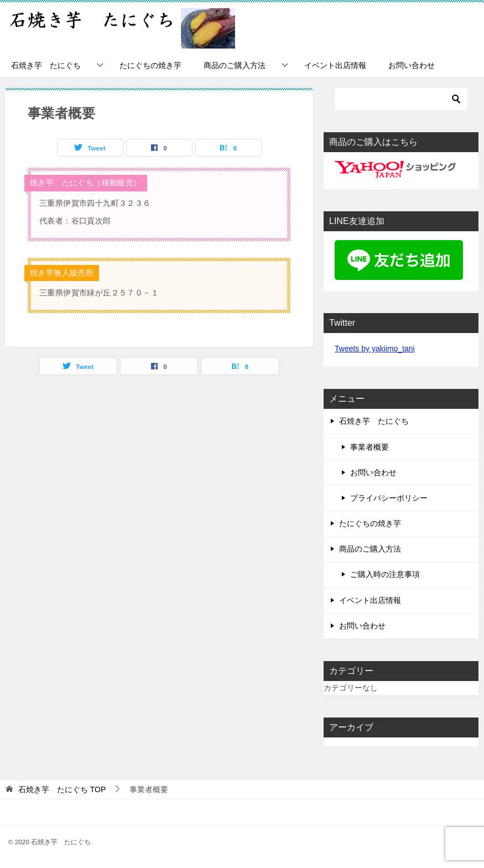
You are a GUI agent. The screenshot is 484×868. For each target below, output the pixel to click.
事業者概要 (369, 447)
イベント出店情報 (335, 65)
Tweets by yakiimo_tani (375, 349)
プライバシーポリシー (389, 498)
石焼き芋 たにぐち (46, 65)
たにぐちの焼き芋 (150, 65)
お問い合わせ (412, 65)
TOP (62, 789)
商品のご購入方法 (235, 65)
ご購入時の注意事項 (385, 574)
